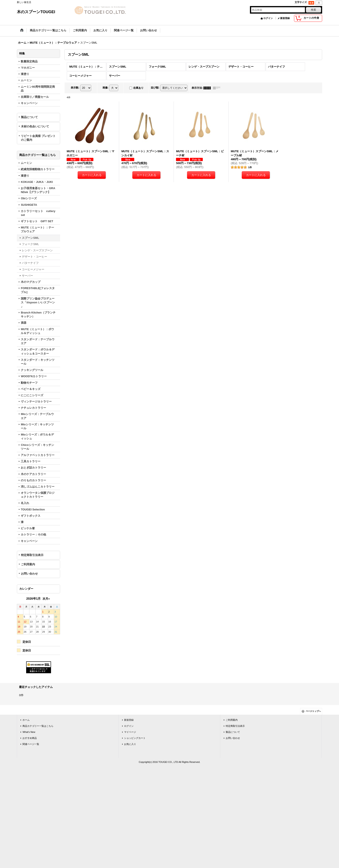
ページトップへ (313, 711)
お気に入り (130, 744)
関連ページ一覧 (31, 744)
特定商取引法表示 (32, 555)
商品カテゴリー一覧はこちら (38, 726)
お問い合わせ (29, 574)
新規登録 (285, 18)
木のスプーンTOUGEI (36, 12)
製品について (29, 117)
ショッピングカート (135, 738)
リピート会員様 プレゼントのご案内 (38, 138)
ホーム (26, 720)
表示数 (75, 88)
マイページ (130, 732)
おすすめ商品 (30, 738)
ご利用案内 (28, 564)
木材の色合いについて (35, 126)
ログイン (268, 18)
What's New (29, 732)
